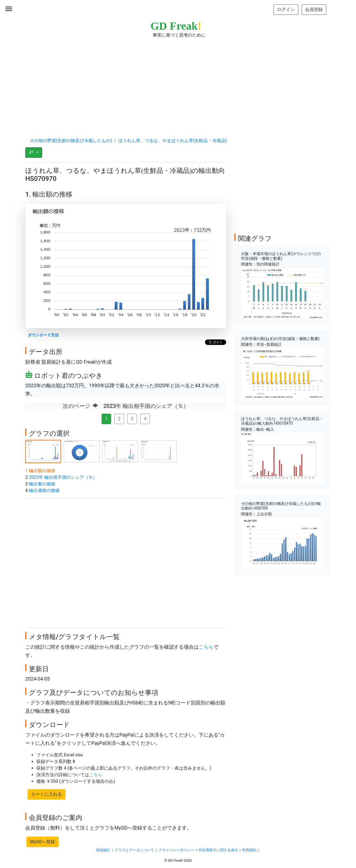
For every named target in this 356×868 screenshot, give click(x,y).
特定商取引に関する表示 (218, 850)
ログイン (286, 9)
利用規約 (249, 850)
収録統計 (103, 850)
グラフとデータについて (134, 850)
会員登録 (314, 9)
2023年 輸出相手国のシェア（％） (63, 477)
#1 (32, 152)
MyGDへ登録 (43, 842)
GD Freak (176, 26)
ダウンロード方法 (43, 335)
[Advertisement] (178, 82)
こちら (206, 647)
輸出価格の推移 (44, 490)
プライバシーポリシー (176, 850)
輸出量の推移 (42, 484)
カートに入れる (46, 794)
